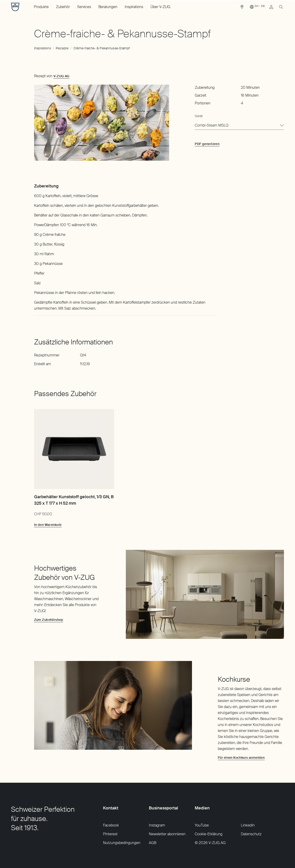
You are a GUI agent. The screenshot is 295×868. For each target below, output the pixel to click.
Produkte (41, 7)
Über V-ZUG (160, 7)
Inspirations (134, 7)
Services (84, 7)
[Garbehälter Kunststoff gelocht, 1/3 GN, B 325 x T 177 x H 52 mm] (74, 449)
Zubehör (63, 7)
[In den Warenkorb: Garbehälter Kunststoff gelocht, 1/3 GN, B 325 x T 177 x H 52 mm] (48, 525)
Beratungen (108, 7)
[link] (242, 8)
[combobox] (239, 126)
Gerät (199, 116)
